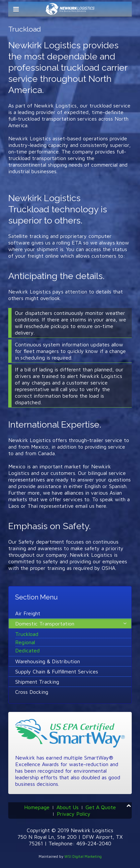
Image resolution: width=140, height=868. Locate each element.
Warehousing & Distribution (48, 661)
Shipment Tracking (37, 682)
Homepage (37, 807)
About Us (68, 807)
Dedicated (27, 650)
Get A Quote (101, 807)
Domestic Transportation (45, 623)
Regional (25, 642)
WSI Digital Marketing (83, 856)
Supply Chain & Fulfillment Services (57, 671)
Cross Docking (32, 692)
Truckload (27, 634)
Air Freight (28, 613)
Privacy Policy (74, 814)
